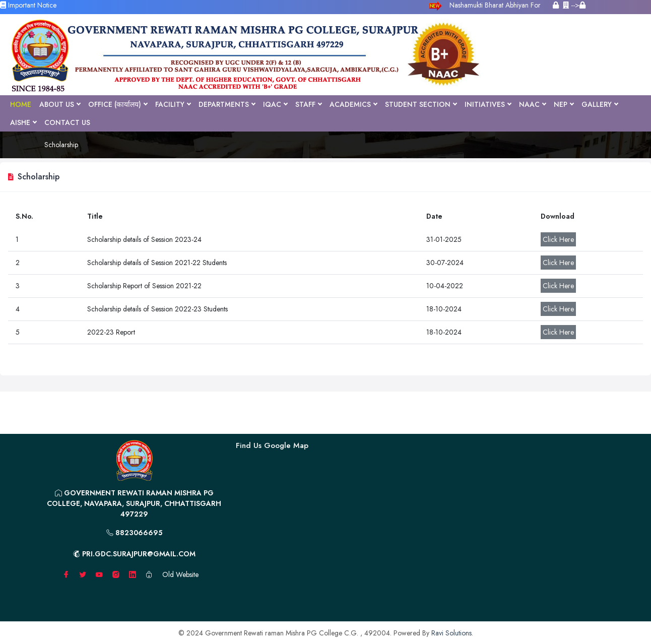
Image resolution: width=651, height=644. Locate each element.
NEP (564, 104)
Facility (173, 104)
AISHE (23, 122)
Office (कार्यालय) (118, 104)
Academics (353, 104)
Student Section (421, 104)
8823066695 (134, 533)
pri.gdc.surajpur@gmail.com (134, 554)
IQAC (275, 104)
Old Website (180, 574)
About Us (60, 104)
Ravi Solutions (451, 633)
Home (21, 104)
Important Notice (28, 5)
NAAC (532, 104)
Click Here (558, 239)
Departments (227, 104)
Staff (308, 104)
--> (574, 5)
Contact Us (67, 122)
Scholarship (61, 145)
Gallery (600, 104)
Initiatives (488, 104)
